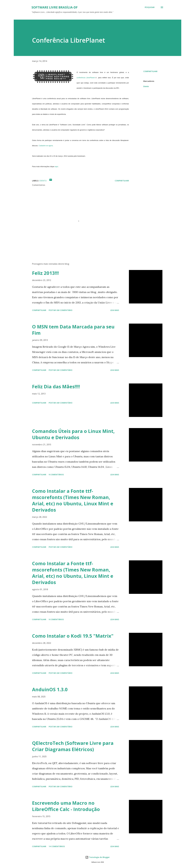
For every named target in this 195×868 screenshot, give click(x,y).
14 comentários (57, 846)
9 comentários (56, 475)
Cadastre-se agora (46, 146)
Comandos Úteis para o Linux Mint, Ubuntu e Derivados (73, 434)
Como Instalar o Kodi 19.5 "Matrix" (73, 636)
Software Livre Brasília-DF (55, 7)
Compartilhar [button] (150, 71)
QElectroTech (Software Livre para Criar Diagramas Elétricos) (73, 746)
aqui (56, 167)
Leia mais (115, 310)
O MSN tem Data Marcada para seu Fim (73, 330)
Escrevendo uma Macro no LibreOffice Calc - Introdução (66, 806)
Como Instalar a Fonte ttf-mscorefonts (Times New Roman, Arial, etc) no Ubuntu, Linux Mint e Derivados (73, 500)
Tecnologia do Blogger (97, 857)
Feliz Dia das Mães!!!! (56, 387)
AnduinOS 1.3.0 (50, 689)
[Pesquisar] (150, 7)
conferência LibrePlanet (86, 78)
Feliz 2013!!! (45, 273)
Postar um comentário (61, 310)
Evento (146, 86)
